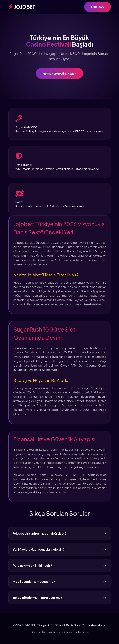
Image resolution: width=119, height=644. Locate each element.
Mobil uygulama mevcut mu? (60, 581)
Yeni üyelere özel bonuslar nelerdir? (60, 549)
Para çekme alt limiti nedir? (60, 565)
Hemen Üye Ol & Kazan (59, 73)
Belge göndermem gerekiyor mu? (60, 598)
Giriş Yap (97, 7)
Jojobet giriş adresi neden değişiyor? (60, 533)
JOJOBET (22, 7)
